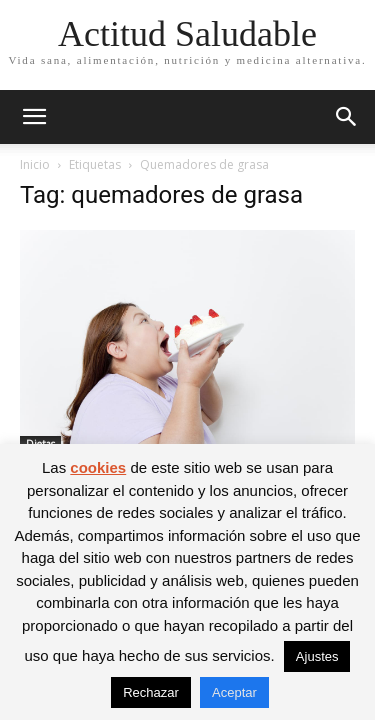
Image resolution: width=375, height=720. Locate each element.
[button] (34, 117)
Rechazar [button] (151, 692)
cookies (98, 467)
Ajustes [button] (317, 656)
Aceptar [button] (234, 692)
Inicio (35, 164)
